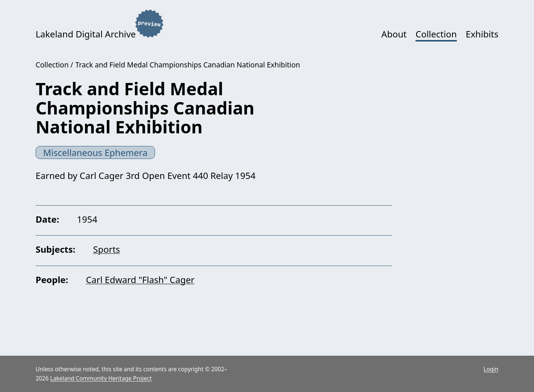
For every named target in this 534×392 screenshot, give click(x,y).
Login (491, 369)
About (394, 34)
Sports (107, 249)
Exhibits (482, 34)
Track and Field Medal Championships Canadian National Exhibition (188, 65)
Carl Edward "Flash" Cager (140, 280)
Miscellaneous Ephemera (95, 152)
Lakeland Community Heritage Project (101, 378)
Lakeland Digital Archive (86, 34)
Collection (436, 34)
